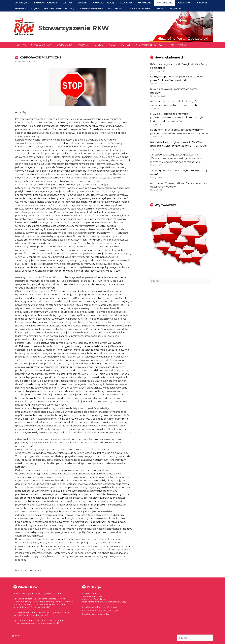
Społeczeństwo (41, 45)
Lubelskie (68, 3)
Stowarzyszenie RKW (74, 28)
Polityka (20, 45)
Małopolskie (126, 3)
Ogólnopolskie (164, 3)
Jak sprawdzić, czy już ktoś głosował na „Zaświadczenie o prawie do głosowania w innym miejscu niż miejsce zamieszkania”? (177, 158)
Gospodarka (64, 45)
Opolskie (160, 9)
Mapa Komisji (182, 45)
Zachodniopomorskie (139, 9)
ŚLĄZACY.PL (176, 9)
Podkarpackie (184, 3)
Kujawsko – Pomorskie (46, 3)
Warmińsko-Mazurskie (91, 9)
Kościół (98, 45)
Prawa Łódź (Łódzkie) (103, 3)
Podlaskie (202, 3)
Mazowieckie (144, 3)
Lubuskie (82, 3)
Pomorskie (20, 9)
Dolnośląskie (22, 3)
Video (112, 45)
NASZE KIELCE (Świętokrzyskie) (59, 9)
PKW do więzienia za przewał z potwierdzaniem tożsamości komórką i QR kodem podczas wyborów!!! (176, 117)
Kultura (83, 45)
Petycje (126, 45)
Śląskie (35, 9)
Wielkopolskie (115, 9)
